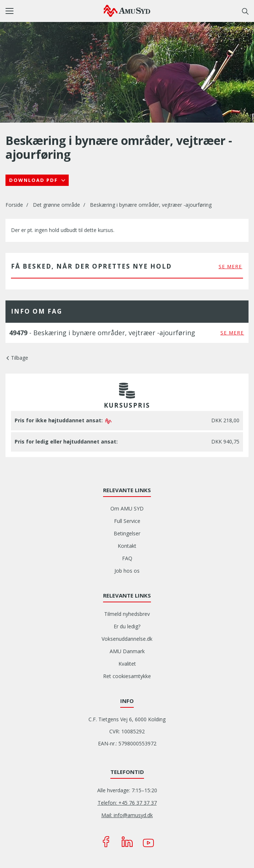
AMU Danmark (127, 651)
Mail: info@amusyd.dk (127, 815)
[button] (55, 11)
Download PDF (34, 180)
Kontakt (127, 546)
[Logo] (127, 11)
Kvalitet (127, 664)
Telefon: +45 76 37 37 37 (127, 803)
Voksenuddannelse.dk (127, 639)
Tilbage (20, 358)
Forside (14, 205)
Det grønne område (56, 205)
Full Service (127, 521)
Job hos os (127, 571)
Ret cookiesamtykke (127, 676)
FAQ (127, 558)
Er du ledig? (127, 626)
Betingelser (127, 533)
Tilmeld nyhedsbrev (127, 614)
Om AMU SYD (127, 508)
